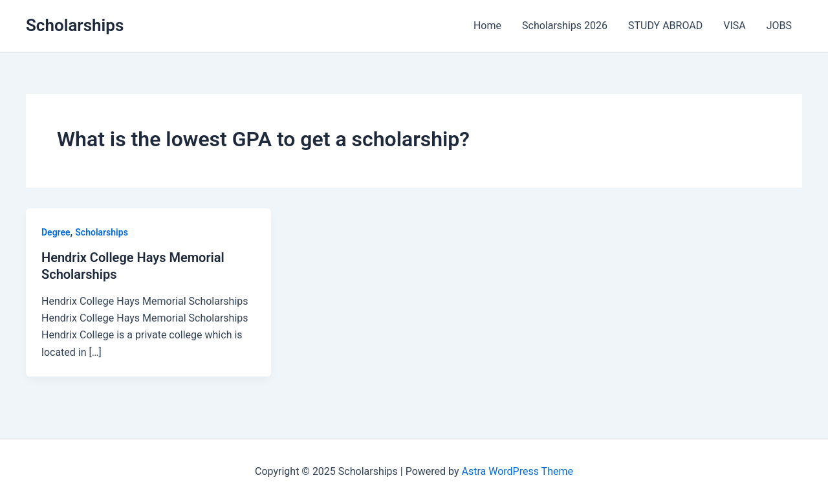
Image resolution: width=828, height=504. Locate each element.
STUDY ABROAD (665, 26)
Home (487, 26)
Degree (56, 232)
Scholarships (75, 25)
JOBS (779, 26)
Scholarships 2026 (565, 26)
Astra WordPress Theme (517, 471)
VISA (734, 26)
